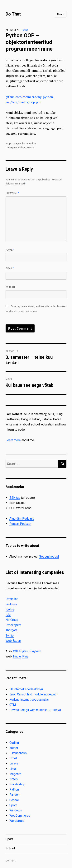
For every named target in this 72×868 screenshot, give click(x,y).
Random (15, 795)
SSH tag (15, 498)
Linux (13, 769)
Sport (13, 805)
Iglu (8, 615)
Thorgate (12, 630)
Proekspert (13, 625)
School (31, 148)
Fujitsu (24, 651)
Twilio (10, 636)
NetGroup (12, 620)
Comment (12, 193)
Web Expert (13, 641)
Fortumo (11, 604)
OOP (15, 144)
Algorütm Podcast (22, 519)
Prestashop (17, 784)
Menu (61, 14)
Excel (13, 758)
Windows (16, 810)
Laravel (14, 763)
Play (25, 656)
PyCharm (23, 144)
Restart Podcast (20, 524)
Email (10, 268)
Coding (14, 743)
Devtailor (12, 599)
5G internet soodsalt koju (26, 689)
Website (11, 287)
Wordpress (17, 821)
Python (33, 144)
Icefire (10, 609)
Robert (24, 30)
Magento (15, 774)
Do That (13, 14)
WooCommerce (20, 816)
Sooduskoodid (49, 557)
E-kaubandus (18, 753)
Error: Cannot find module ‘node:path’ (34, 694)
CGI (15, 651)
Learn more (13, 440)
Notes (14, 779)
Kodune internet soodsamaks (29, 700)
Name (10, 250)
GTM (13, 705)
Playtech (35, 651)
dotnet (14, 748)
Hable (17, 656)
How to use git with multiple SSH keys (35, 710)
